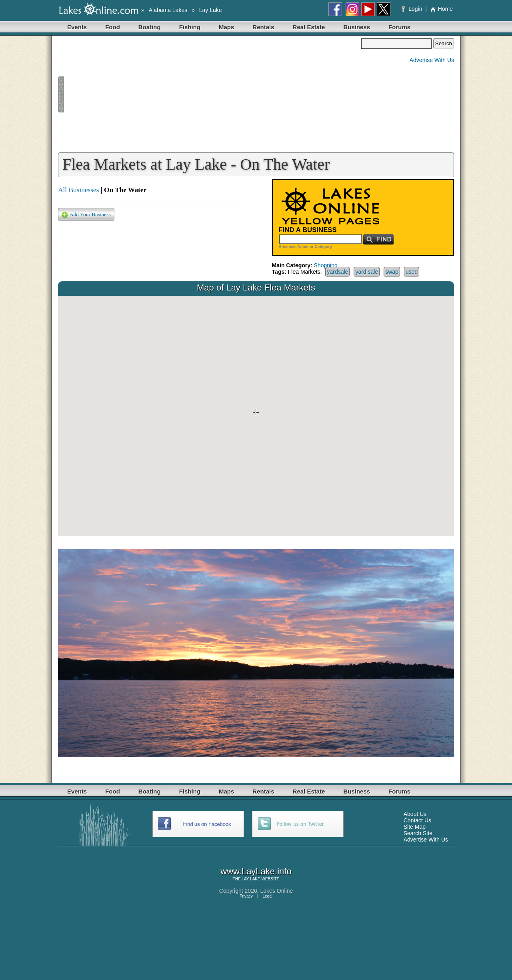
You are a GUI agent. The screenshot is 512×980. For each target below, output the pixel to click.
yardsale (337, 272)
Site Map (415, 827)
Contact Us (417, 820)
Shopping (326, 265)
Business (357, 27)
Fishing (190, 27)
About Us (415, 814)
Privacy (246, 896)
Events (77, 27)
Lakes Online (277, 891)
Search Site (418, 833)
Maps (226, 27)
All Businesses (79, 190)
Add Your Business (86, 215)
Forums (399, 27)
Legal (268, 896)
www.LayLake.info (256, 871)
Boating (150, 27)
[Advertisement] (210, 94)
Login (413, 9)
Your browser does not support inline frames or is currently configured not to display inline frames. (256, 416)
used (412, 272)
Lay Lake (211, 10)
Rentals (263, 27)
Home (441, 9)
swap (392, 272)
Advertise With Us (432, 60)
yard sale (367, 272)
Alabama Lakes (168, 10)
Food (113, 27)
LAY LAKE (251, 879)
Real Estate (309, 27)
